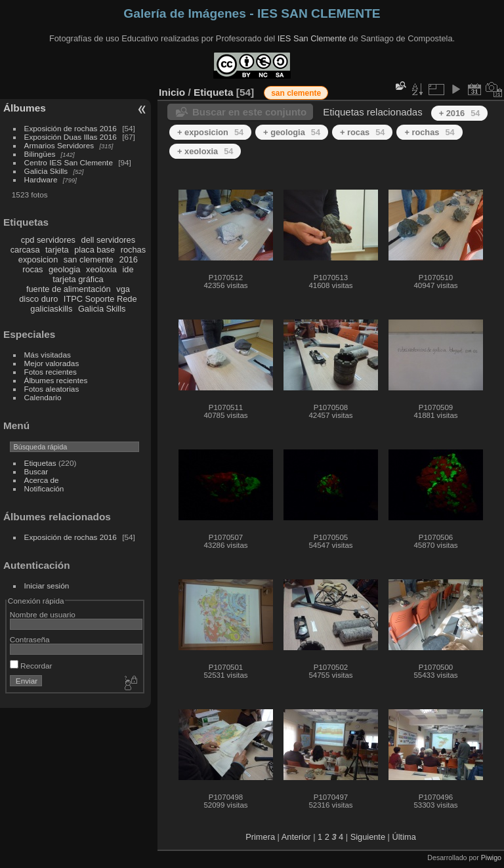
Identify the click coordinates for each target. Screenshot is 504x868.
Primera (260, 837)
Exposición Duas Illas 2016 (71, 137)
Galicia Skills (46, 171)
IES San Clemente (312, 38)
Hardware (41, 179)
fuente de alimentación (69, 289)
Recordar (31, 666)
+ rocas (362, 132)
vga (123, 289)
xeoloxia (101, 269)
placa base (94, 250)
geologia (64, 269)
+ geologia (292, 132)
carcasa (25, 250)
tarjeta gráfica (78, 279)
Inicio (172, 92)
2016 (129, 259)
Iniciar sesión (47, 586)
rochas (133, 250)
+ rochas (429, 132)
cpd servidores (48, 240)
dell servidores (109, 240)
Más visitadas (48, 355)
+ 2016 (460, 113)
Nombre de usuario (43, 614)
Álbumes (25, 108)
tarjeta (57, 250)
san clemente (89, 259)
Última (404, 837)
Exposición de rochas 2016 (71, 128)
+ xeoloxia (205, 151)
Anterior (296, 837)
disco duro (38, 299)
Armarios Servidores (59, 145)
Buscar (36, 471)
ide (128, 269)
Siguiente (368, 837)
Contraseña (30, 639)
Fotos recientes (51, 372)
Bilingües (40, 154)
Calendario (43, 397)
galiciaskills (51, 309)
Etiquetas (40, 463)
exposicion (38, 259)
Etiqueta (214, 92)
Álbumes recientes (56, 380)
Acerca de (42, 480)
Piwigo (491, 858)
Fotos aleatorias (52, 389)
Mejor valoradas (52, 363)
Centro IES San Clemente (69, 162)
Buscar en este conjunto (249, 112)
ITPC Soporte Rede (100, 299)
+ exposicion (210, 132)
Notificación (44, 488)
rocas (32, 269)
